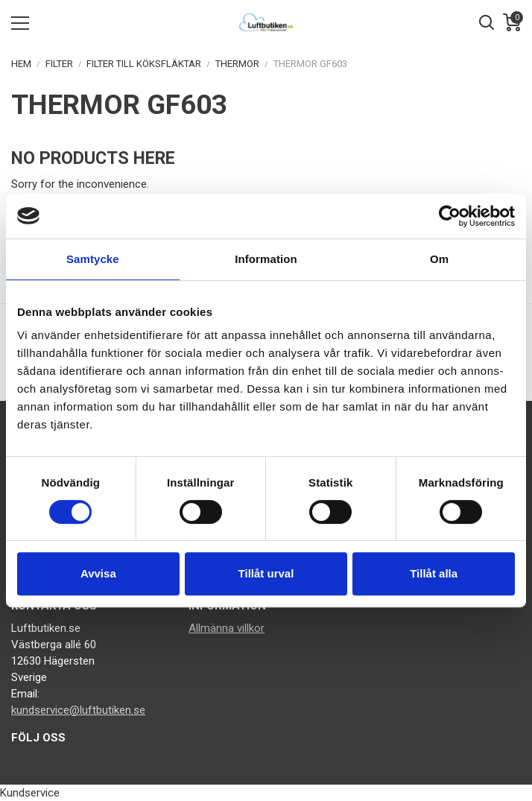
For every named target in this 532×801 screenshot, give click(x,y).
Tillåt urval (266, 573)
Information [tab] (266, 259)
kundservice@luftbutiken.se (78, 710)
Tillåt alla (434, 573)
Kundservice (30, 793)
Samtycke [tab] (93, 259)
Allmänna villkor (227, 628)
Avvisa (98, 573)
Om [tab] (439, 259)
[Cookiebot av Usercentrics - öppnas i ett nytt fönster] (450, 216)
